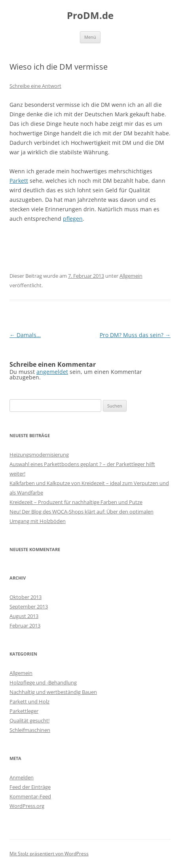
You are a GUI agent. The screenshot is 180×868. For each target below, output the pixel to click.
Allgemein (131, 276)
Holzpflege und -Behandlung (43, 682)
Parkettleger (24, 711)
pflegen (73, 219)
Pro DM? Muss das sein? (135, 335)
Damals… (25, 335)
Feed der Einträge (30, 787)
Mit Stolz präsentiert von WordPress (49, 854)
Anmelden (22, 777)
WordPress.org (27, 806)
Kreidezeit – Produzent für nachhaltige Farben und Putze (76, 502)
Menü (90, 37)
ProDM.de (90, 16)
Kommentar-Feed (30, 796)
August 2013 (24, 616)
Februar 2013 (25, 625)
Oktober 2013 (26, 597)
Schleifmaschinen (30, 730)
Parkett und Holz (29, 701)
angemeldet (52, 372)
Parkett (19, 181)
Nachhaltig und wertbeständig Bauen (53, 692)
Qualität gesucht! (29, 720)
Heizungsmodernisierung (39, 455)
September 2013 (29, 606)
